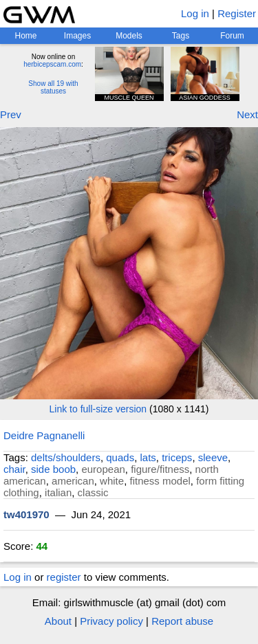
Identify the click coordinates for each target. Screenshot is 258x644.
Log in (195, 13)
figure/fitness (160, 469)
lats (148, 457)
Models (129, 36)
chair (14, 469)
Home (25, 36)
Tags (181, 36)
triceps (177, 457)
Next (247, 114)
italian (58, 492)
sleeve (213, 457)
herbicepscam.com (52, 64)
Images (77, 36)
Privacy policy (111, 621)
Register (237, 13)
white (112, 481)
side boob (53, 469)
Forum (232, 36)
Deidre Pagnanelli (44, 435)
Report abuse (182, 621)
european (103, 469)
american (73, 481)
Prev (11, 114)
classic (93, 492)
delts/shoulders (66, 457)
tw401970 (26, 514)
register (64, 577)
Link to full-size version (98, 409)
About (58, 621)
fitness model (160, 481)
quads (120, 457)
